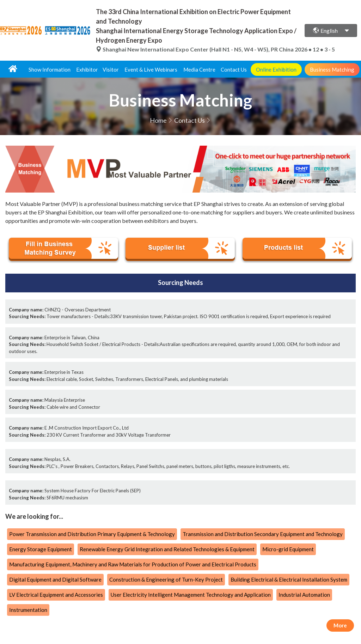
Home (158, 120)
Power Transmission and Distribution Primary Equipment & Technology (92, 534)
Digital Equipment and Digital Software (55, 579)
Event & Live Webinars (151, 69)
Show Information (50, 69)
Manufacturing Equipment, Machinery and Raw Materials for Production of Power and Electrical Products (133, 564)
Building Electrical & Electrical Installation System (289, 579)
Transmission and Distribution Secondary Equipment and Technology (263, 534)
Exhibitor (87, 69)
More (340, 625)
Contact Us (234, 69)
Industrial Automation (304, 595)
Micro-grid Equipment (288, 549)
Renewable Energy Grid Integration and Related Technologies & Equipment (167, 549)
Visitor (111, 69)
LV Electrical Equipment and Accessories (56, 595)
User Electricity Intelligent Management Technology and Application (191, 595)
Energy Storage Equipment (41, 549)
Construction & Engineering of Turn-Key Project (166, 579)
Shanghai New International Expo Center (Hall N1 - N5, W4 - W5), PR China (195, 49)
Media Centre (199, 69)
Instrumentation (28, 610)
